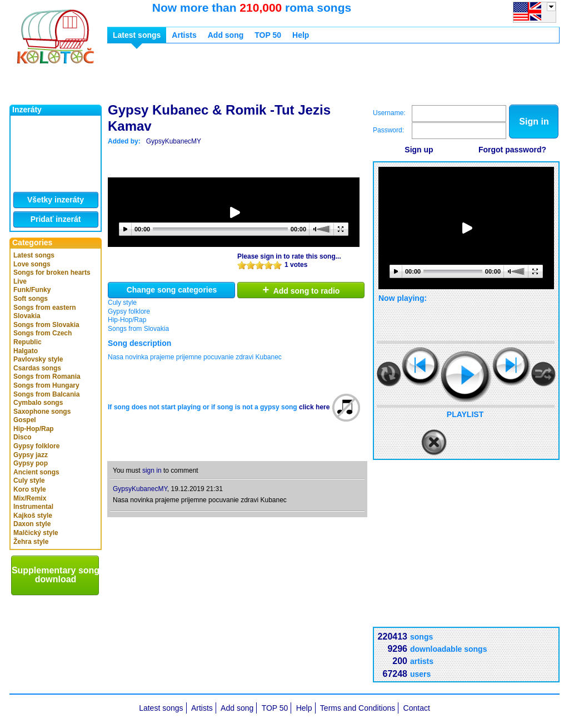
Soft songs (31, 299)
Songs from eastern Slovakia (45, 312)
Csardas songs (37, 368)
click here (314, 407)
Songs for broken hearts (52, 273)
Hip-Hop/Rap (34, 429)
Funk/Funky (32, 290)
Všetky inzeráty (56, 200)
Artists (184, 35)
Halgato (26, 351)
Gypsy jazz (31, 455)
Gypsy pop (31, 463)
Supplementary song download (56, 575)
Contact (417, 708)
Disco (23, 437)
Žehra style (31, 542)
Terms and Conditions (358, 708)
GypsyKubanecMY (174, 141)
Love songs (32, 264)
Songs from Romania (47, 377)
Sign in (534, 122)
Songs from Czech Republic (43, 338)
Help (301, 35)
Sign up (419, 150)
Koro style (30, 489)
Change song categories (172, 290)
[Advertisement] (310, 77)
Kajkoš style (33, 516)
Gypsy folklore (36, 446)
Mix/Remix (30, 498)
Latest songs (34, 255)
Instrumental (33, 507)
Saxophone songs (42, 412)
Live (20, 281)
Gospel (25, 420)
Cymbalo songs (38, 403)
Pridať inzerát (56, 219)
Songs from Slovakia (46, 325)
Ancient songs (36, 472)
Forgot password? (512, 150)
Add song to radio (301, 290)
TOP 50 (268, 35)
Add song (226, 35)
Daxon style (32, 524)
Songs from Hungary (46, 385)
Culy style (29, 481)
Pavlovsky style (38, 359)
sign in (152, 471)
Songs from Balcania (46, 394)
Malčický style (36, 533)
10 (277, 265)
